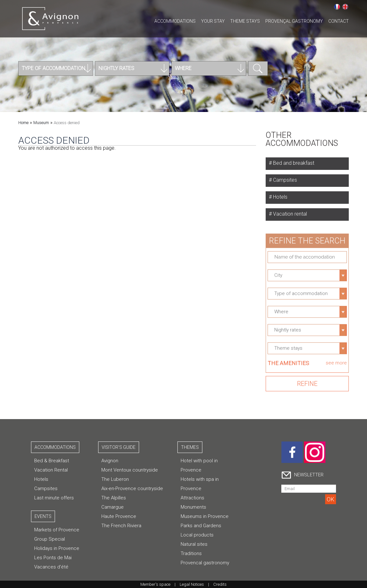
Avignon (110, 461)
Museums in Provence (205, 516)
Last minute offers (54, 498)
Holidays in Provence (57, 548)
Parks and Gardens (201, 526)
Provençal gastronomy (294, 21)
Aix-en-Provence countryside (132, 489)
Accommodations (175, 21)
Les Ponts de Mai (53, 558)
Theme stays (245, 21)
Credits (220, 584)
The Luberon (115, 479)
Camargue (113, 507)
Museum (41, 123)
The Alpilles (114, 498)
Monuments (193, 507)
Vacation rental (289, 214)
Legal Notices (192, 584)
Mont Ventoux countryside (130, 470)
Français (337, 7)
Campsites (284, 180)
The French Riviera (121, 526)
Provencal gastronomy (205, 563)
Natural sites (194, 544)
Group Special (50, 539)
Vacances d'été (51, 567)
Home (23, 123)
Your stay (213, 21)
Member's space (155, 584)
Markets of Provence (57, 530)
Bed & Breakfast (52, 461)
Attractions (192, 498)
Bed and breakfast (293, 163)
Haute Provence (119, 516)
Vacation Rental (51, 470)
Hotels (280, 197)
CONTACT (339, 21)
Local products (197, 535)
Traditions (191, 553)
